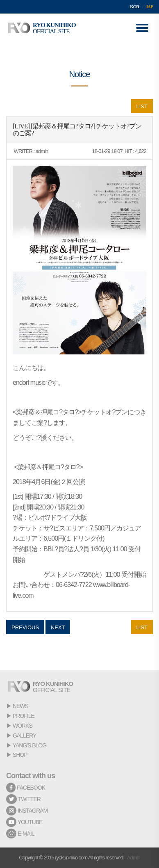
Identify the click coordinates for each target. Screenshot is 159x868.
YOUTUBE (24, 822)
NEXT (58, 627)
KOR (134, 7)
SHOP (20, 755)
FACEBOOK (26, 788)
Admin (134, 858)
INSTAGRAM (27, 811)
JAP (149, 7)
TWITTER (23, 799)
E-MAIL (20, 834)
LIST (142, 106)
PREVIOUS (25, 627)
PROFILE (24, 716)
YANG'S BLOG (30, 745)
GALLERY (24, 736)
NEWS (20, 706)
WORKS (23, 726)
